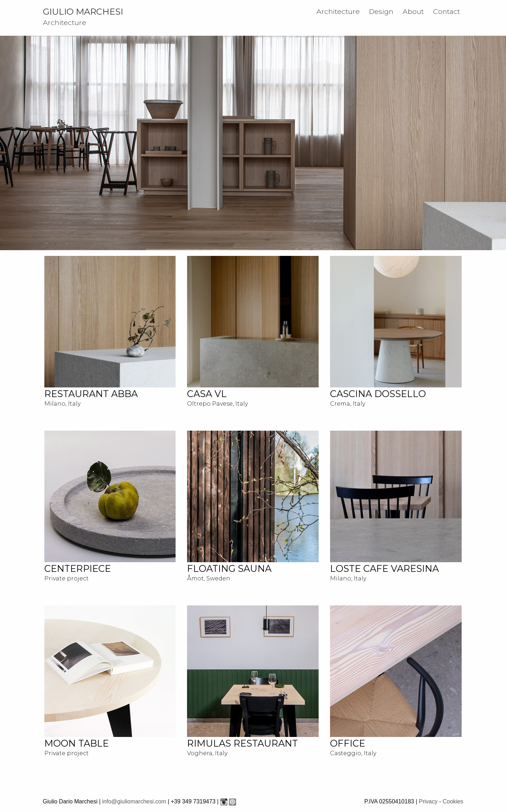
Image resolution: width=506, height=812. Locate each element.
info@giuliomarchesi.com (134, 801)
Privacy (428, 801)
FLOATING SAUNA (229, 568)
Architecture (338, 11)
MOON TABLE (77, 743)
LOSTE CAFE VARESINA (384, 568)
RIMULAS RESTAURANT (242, 743)
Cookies (453, 801)
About (413, 11)
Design (381, 11)
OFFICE (348, 743)
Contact (446, 11)
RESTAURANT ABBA (91, 394)
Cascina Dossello (378, 394)
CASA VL (207, 394)
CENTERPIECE (78, 568)
